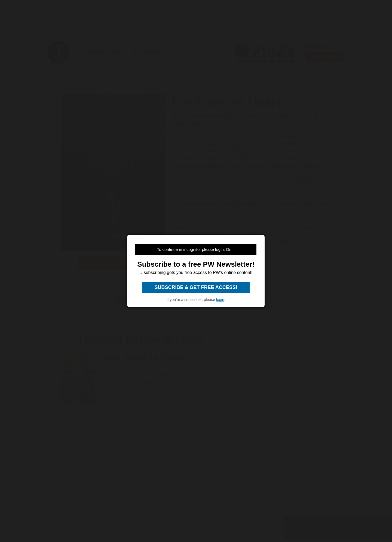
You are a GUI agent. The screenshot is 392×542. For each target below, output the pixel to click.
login (220, 300)
